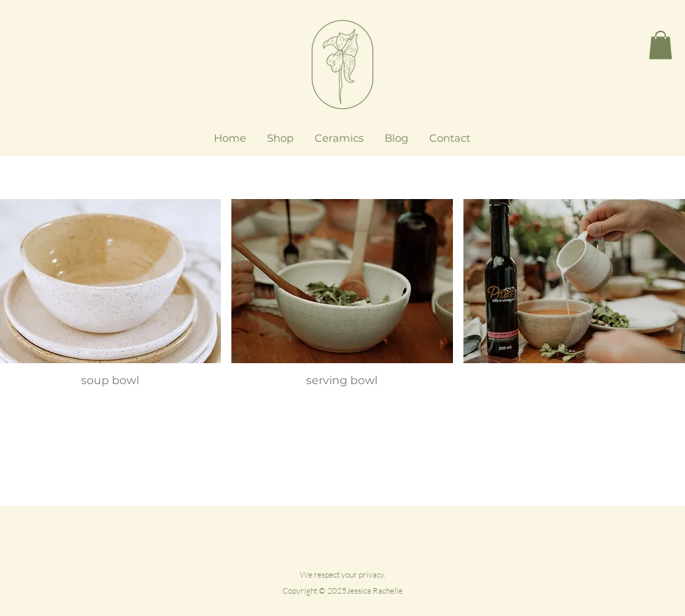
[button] (661, 45)
